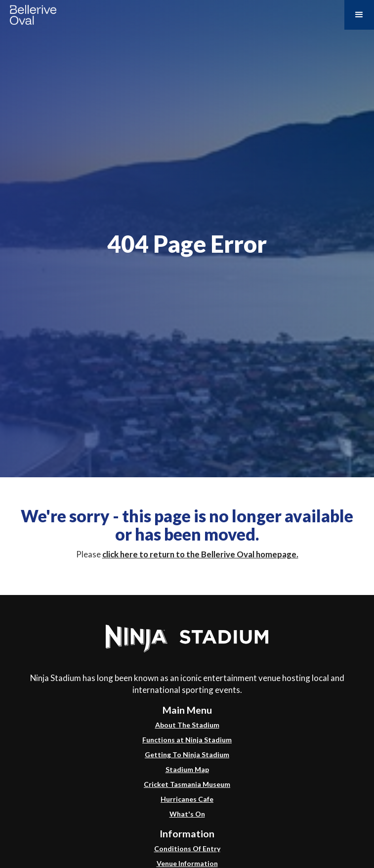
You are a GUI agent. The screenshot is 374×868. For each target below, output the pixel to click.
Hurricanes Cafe (187, 799)
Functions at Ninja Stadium (187, 740)
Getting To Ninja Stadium (187, 754)
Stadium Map (187, 769)
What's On (187, 814)
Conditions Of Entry (187, 848)
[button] (359, 15)
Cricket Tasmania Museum (187, 784)
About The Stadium (187, 725)
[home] (31, 14)
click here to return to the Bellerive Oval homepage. (200, 554)
